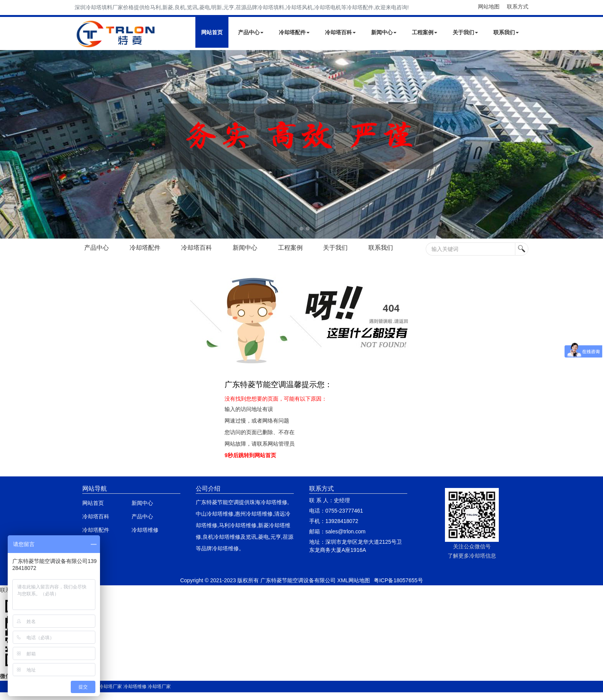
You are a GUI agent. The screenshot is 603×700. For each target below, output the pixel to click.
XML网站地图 (354, 580)
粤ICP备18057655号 (398, 580)
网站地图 (489, 7)
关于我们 (465, 32)
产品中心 (251, 32)
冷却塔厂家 (110, 687)
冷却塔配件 (294, 32)
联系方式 (518, 7)
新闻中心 (384, 32)
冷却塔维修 (145, 530)
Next (8, 144)
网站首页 (212, 32)
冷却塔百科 (340, 32)
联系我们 (506, 32)
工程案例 (425, 32)
